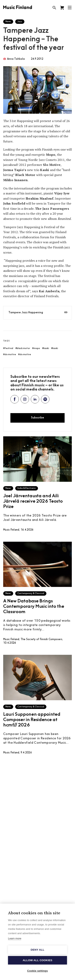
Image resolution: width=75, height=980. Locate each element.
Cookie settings (38, 971)
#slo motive (10, 355)
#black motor (23, 349)
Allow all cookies (37, 960)
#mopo (36, 349)
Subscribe (37, 418)
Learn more (15, 938)
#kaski (46, 349)
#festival (8, 349)
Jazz (20, 22)
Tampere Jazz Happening (26, 313)
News (8, 22)
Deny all (37, 950)
